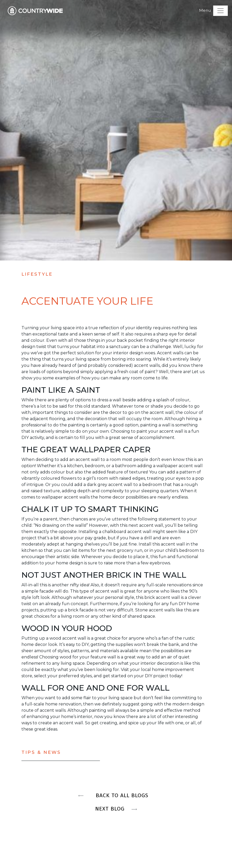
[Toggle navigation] (220, 11)
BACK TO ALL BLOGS (116, 795)
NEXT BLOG (116, 809)
